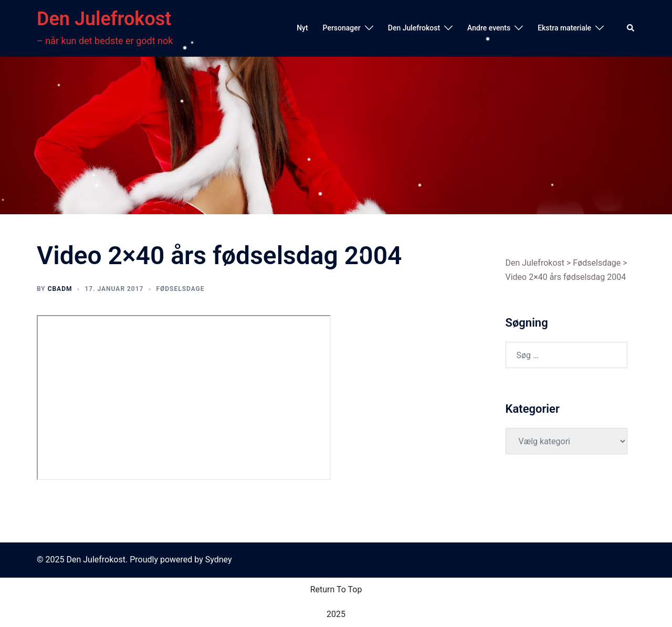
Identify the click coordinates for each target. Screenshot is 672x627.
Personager (342, 28)
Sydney (219, 560)
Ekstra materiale (564, 28)
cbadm (60, 289)
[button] (631, 28)
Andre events (489, 28)
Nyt (302, 28)
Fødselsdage (180, 289)
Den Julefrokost (104, 19)
